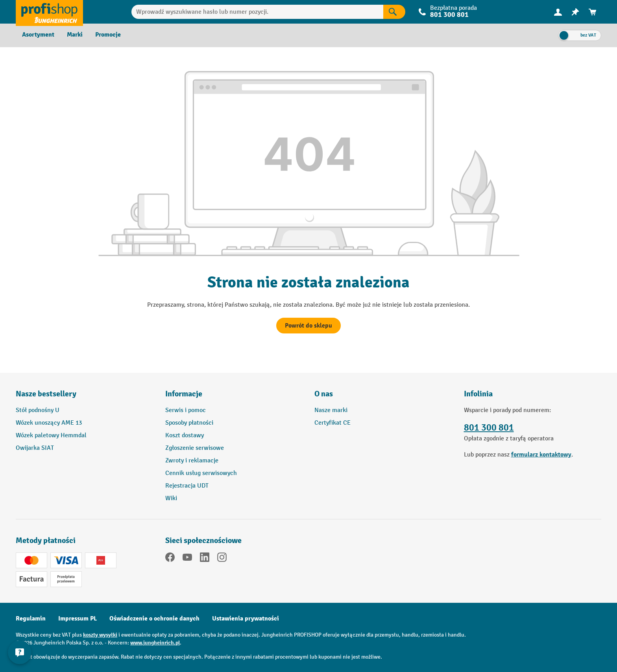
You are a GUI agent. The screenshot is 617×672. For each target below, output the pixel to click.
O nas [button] (324, 394)
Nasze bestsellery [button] (46, 394)
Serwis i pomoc (186, 410)
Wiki (171, 498)
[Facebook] (170, 559)
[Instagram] (222, 559)
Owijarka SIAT (35, 448)
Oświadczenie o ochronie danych (154, 619)
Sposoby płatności (189, 423)
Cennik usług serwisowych (201, 473)
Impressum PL (78, 619)
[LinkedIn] (205, 559)
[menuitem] (558, 12)
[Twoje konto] (558, 12)
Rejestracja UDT (187, 486)
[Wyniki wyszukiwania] (394, 12)
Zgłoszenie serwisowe (195, 448)
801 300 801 (449, 15)
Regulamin (31, 619)
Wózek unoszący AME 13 (49, 423)
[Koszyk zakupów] (593, 12)
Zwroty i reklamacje (192, 461)
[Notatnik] (575, 12)
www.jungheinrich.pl (155, 643)
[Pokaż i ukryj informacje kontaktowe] (20, 652)
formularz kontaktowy (541, 455)
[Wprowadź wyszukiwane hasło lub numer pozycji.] (258, 12)
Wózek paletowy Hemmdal (51, 435)
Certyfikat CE (333, 423)
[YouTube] (187, 559)
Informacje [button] (184, 394)
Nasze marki (331, 410)
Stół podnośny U (38, 410)
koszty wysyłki (100, 635)
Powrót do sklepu (308, 326)
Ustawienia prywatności (246, 619)
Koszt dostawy (185, 435)
